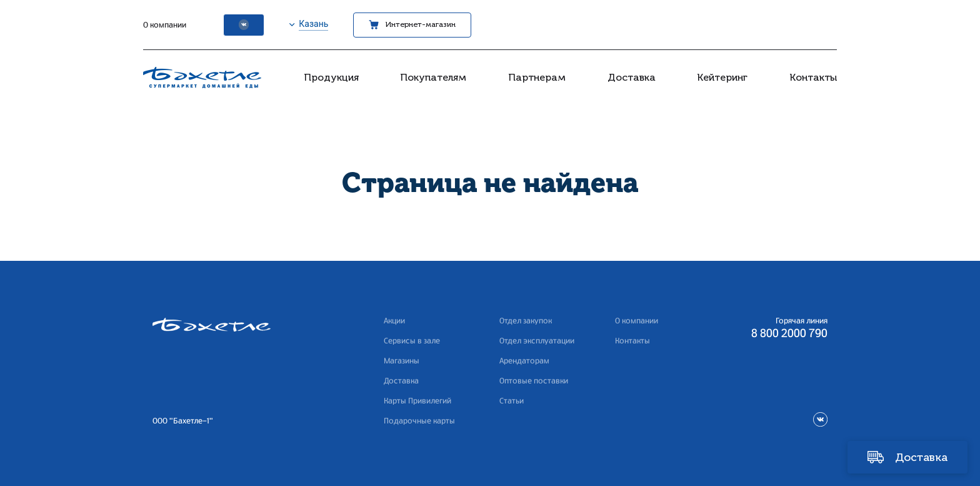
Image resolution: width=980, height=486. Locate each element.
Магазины (402, 361)
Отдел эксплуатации (537, 341)
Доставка (632, 77)
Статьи (512, 401)
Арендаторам (524, 361)
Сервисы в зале (412, 341)
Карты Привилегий (417, 401)
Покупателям (433, 77)
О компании (165, 25)
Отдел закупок (526, 321)
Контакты (813, 77)
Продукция (331, 77)
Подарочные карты (419, 421)
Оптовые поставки (534, 381)
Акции (394, 321)
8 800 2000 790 (789, 334)
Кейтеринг (722, 77)
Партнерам (537, 77)
